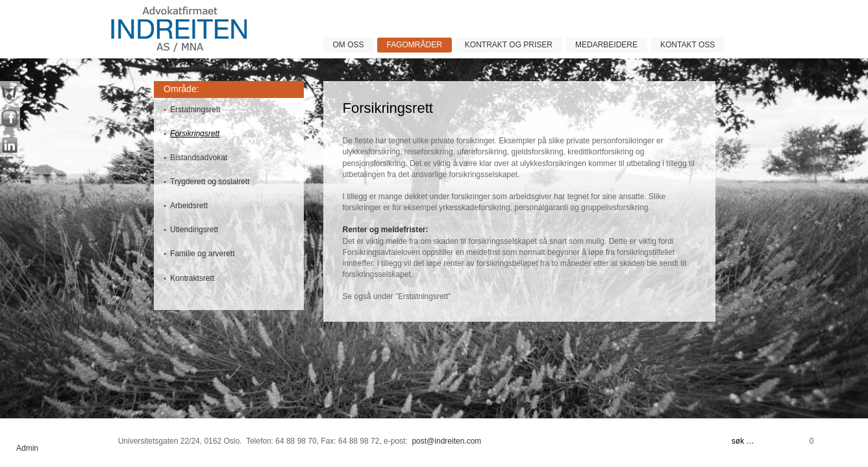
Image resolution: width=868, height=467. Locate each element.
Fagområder (415, 45)
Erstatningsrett (195, 110)
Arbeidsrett (189, 206)
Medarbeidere (606, 45)
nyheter (10, 94)
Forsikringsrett (195, 134)
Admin (27, 448)
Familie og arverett (202, 254)
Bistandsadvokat (199, 158)
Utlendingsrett (194, 230)
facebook (10, 120)
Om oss (349, 45)
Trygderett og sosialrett (210, 182)
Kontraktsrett (192, 278)
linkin (10, 146)
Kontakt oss (688, 45)
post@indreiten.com (446, 441)
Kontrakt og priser (509, 45)
